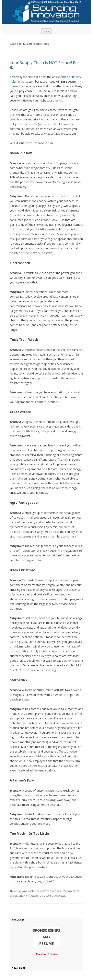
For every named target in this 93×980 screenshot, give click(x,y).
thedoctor (59, 896)
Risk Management (68, 891)
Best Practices (48, 891)
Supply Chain (18, 896)
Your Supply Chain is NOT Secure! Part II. (45, 65)
